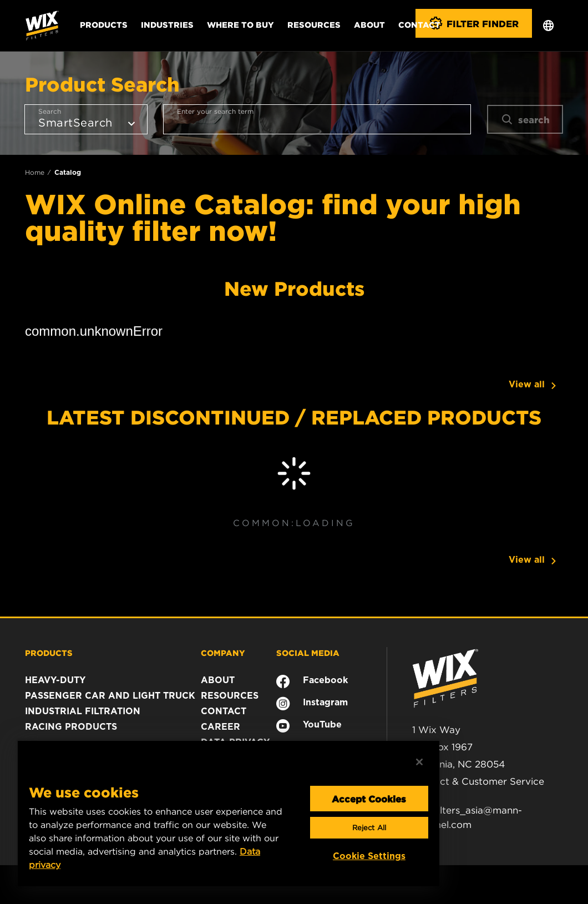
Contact (419, 24)
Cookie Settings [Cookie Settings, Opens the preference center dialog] (369, 856)
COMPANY (223, 653)
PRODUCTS (49, 653)
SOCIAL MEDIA (308, 653)
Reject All (369, 828)
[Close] (419, 762)
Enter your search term (215, 111)
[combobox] (317, 119)
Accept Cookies (369, 799)
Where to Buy (240, 24)
